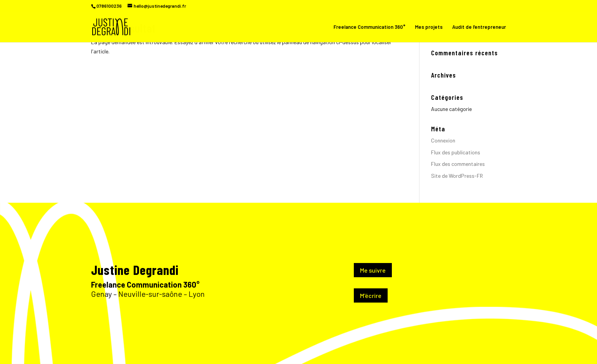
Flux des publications (456, 152)
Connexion (443, 140)
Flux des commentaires (458, 164)
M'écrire (371, 295)
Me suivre (373, 270)
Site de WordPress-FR (457, 176)
